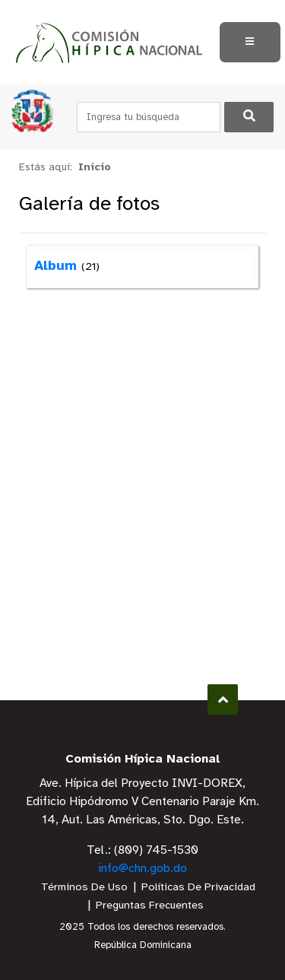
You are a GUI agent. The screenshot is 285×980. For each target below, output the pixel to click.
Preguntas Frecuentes (150, 906)
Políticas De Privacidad (198, 888)
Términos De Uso (84, 888)
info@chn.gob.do (142, 869)
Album (55, 266)
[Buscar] (249, 117)
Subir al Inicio (223, 700)
